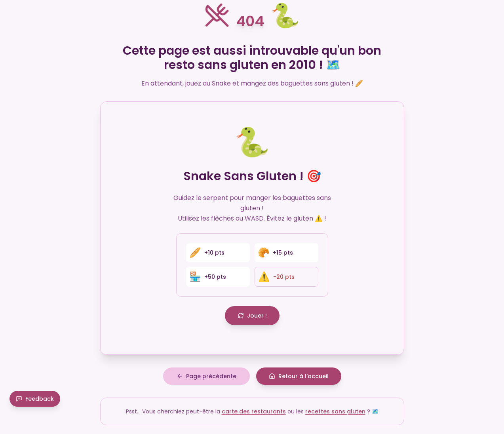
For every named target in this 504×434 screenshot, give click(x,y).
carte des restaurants (254, 414)
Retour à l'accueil (299, 379)
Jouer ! (252, 316)
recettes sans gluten (335, 414)
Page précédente (206, 379)
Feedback (35, 417)
